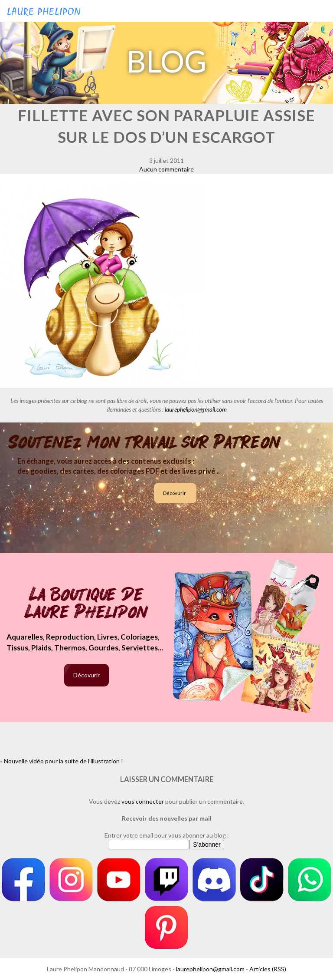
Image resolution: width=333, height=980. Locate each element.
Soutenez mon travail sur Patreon (145, 442)
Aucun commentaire (166, 169)
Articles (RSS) (268, 969)
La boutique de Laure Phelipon (87, 604)
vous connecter (143, 801)
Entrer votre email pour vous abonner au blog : (167, 835)
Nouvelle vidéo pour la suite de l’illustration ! (64, 761)
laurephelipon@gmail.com (196, 409)
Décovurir (175, 493)
